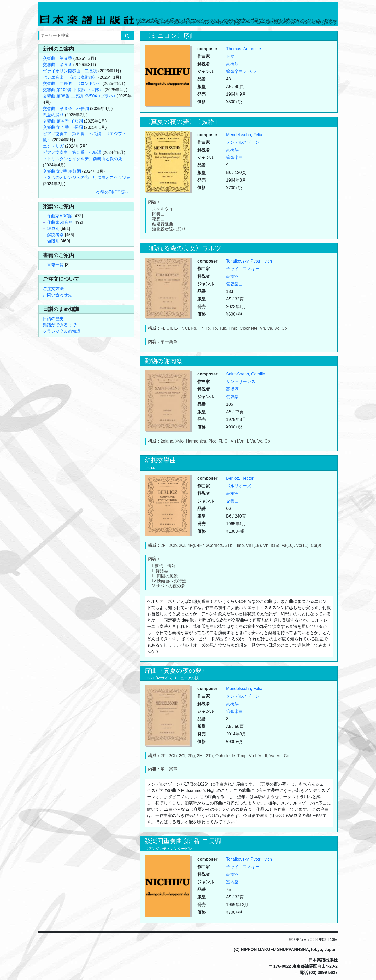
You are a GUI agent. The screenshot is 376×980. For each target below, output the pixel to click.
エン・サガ (53, 146)
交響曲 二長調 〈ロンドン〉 (72, 83)
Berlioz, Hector (240, 478)
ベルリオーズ (239, 486)
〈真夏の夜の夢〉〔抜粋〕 (183, 122)
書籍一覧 (55, 265)
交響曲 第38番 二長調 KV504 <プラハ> (79, 96)
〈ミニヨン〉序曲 (170, 36)
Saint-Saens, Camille (246, 374)
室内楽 (232, 882)
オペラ (250, 71)
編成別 (53, 228)
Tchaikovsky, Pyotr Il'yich (249, 261)
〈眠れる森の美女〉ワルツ (183, 248)
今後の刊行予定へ (113, 192)
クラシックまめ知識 (62, 331)
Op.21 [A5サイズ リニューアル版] (172, 678)
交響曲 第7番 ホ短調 (62, 171)
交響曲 (232, 501)
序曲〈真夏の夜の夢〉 (176, 671)
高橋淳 (232, 64)
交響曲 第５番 (57, 65)
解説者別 (55, 235)
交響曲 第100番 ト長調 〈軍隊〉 (73, 90)
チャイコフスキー (243, 269)
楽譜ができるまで (60, 325)
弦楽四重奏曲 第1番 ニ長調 (183, 841)
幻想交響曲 (160, 460)
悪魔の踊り (53, 115)
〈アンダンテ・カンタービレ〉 (170, 849)
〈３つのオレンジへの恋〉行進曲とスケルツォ (87, 178)
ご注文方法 (53, 289)
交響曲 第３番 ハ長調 (66, 109)
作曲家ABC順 (60, 216)
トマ (230, 56)
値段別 (53, 241)
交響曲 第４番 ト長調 (63, 127)
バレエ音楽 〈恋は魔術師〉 (70, 77)
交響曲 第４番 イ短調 (63, 121)
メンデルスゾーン (243, 142)
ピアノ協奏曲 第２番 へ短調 (72, 152)
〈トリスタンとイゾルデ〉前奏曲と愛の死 (83, 159)
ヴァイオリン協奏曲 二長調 (70, 71)
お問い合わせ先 (57, 295)
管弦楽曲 (234, 71)
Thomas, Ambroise (243, 49)
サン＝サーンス (241, 382)
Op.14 (150, 468)
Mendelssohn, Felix (244, 135)
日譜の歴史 (53, 319)
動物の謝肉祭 (164, 361)
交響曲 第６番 (57, 58)
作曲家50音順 (60, 222)
